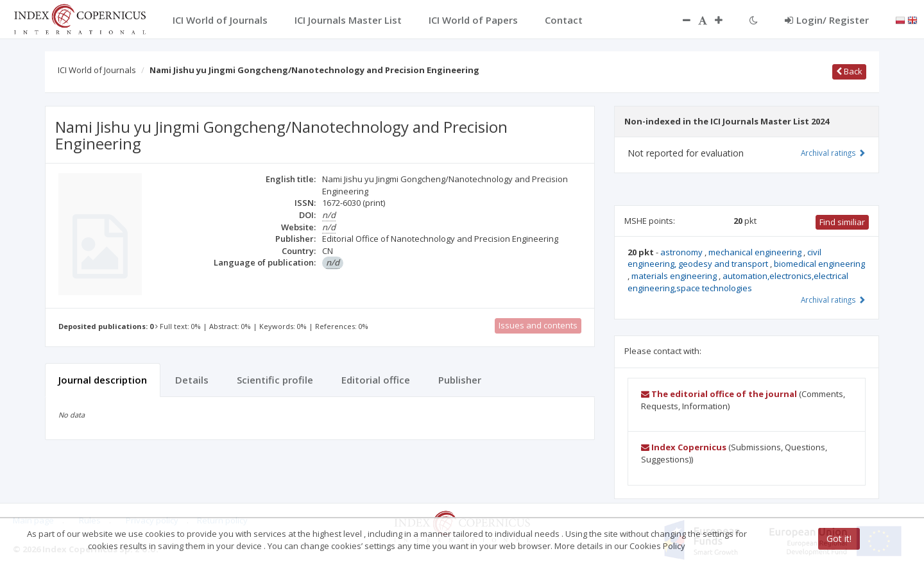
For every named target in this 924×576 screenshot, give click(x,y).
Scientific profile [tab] (275, 380)
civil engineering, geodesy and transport (724, 258)
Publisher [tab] (460, 380)
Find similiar (842, 222)
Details (192, 380)
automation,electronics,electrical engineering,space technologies (738, 282)
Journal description (103, 380)
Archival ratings (833, 153)
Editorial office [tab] (376, 380)
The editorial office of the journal (719, 394)
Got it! (839, 538)
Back (849, 71)
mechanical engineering (756, 252)
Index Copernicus (684, 447)
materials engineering (675, 276)
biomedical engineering (819, 264)
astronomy (682, 252)
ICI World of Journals (97, 70)
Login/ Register (827, 20)
